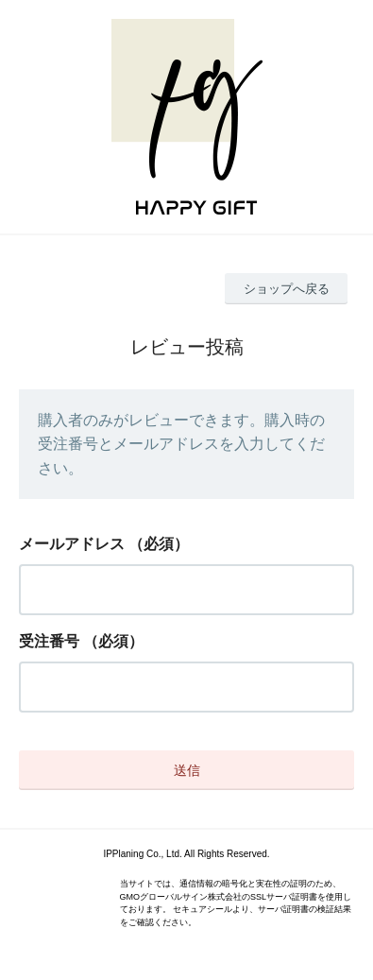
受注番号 (49, 641)
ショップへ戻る (287, 289)
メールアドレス (72, 544)
